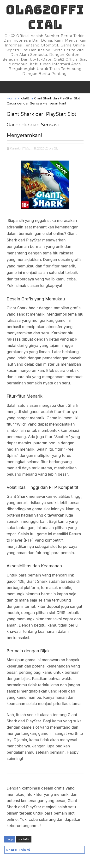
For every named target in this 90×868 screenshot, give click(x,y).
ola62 (25, 98)
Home (12, 98)
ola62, (53, 148)
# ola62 (24, 839)
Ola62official (45, 17)
